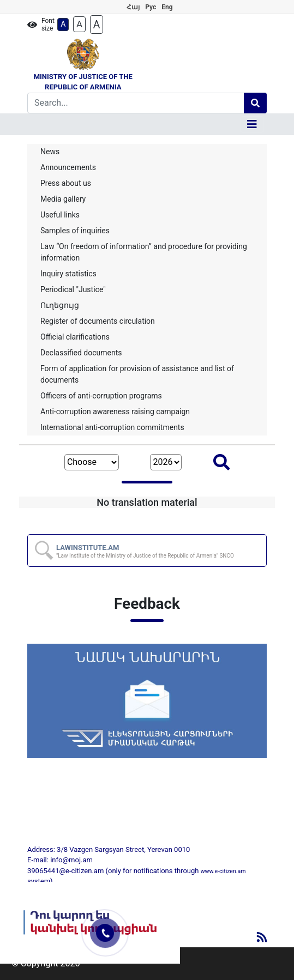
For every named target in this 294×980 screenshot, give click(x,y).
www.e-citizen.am (223, 871)
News (50, 152)
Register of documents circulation (98, 321)
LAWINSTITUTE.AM (145, 551)
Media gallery (63, 199)
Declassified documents (81, 353)
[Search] (136, 103)
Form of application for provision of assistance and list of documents (137, 374)
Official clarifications (75, 337)
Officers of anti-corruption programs (101, 396)
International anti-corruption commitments (112, 427)
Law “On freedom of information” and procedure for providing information (144, 252)
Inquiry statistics (68, 274)
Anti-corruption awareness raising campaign (115, 412)
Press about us (66, 183)
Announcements (68, 167)
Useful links (60, 215)
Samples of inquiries (75, 231)
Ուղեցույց (60, 305)
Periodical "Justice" (73, 289)
